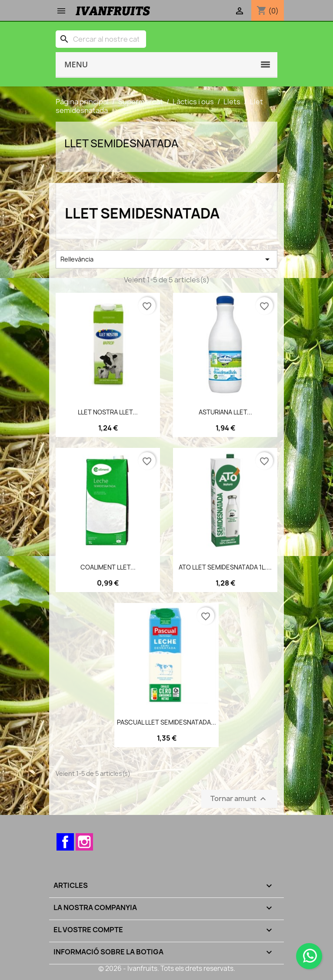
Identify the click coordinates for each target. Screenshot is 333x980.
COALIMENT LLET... (108, 567)
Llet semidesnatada (121, 143)
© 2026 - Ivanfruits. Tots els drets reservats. (167, 968)
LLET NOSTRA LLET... (108, 412)
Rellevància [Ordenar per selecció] (166, 259)
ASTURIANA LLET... (225, 412)
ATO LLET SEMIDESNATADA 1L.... (225, 567)
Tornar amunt (239, 799)
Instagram (84, 842)
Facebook (65, 842)
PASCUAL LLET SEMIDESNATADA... (166, 722)
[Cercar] (101, 39)
